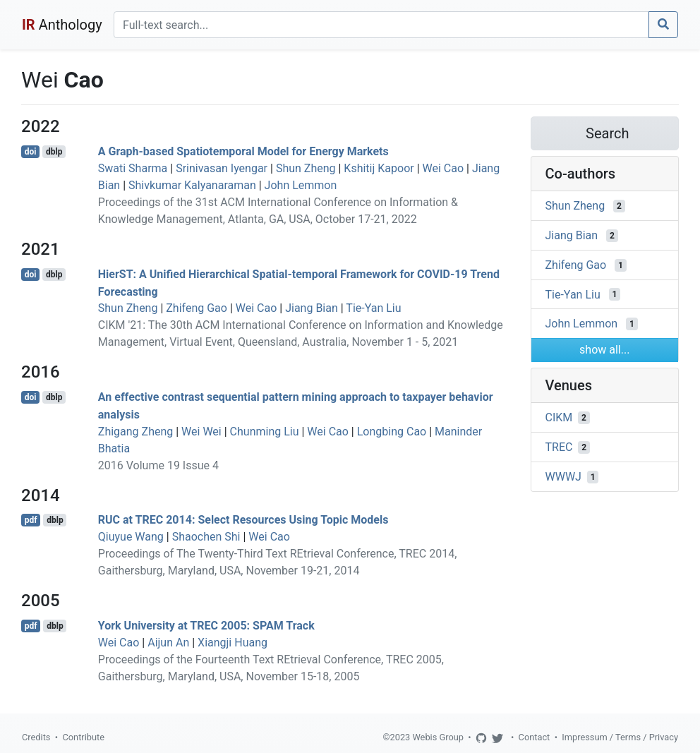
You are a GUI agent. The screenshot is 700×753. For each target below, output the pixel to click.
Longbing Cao (392, 432)
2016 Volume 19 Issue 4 (158, 465)
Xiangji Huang (233, 643)
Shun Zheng (306, 168)
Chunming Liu (265, 432)
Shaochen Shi (206, 537)
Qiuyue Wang (131, 537)
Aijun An (168, 643)
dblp (54, 152)
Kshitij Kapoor (379, 168)
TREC (559, 447)
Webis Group (438, 737)
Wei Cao (443, 168)
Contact (535, 737)
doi (31, 152)
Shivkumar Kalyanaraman (192, 185)
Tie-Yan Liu (373, 308)
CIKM (559, 417)
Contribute (83, 737)
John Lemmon (301, 185)
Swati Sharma (133, 168)
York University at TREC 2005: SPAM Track (206, 626)
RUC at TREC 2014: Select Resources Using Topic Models (243, 520)
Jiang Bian (312, 308)
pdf (31, 520)
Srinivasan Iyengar (222, 168)
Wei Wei (201, 432)
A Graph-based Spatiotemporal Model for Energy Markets (243, 151)
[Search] (381, 25)
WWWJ (563, 477)
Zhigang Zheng (135, 432)
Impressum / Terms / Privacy (620, 737)
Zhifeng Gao (197, 308)
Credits (36, 737)
